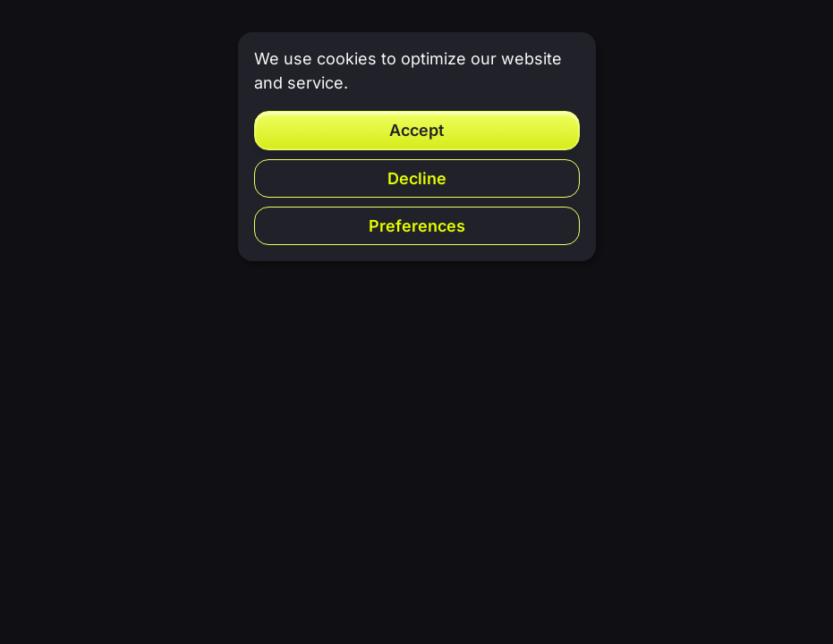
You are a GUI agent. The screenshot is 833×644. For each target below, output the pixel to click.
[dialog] (417, 147)
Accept (416, 130)
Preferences (417, 226)
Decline (417, 178)
